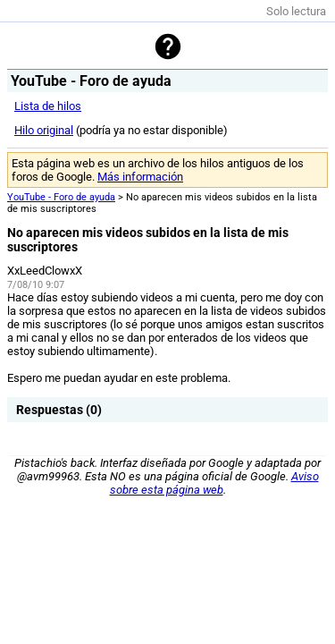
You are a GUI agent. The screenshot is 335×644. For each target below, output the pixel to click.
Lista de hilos (48, 106)
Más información (140, 177)
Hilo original (44, 130)
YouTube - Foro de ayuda (61, 197)
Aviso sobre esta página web (214, 483)
